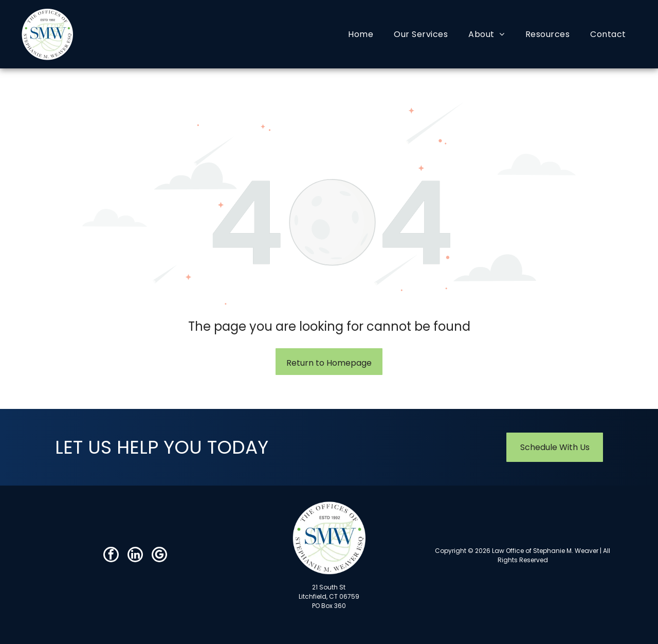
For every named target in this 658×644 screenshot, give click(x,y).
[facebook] (111, 556)
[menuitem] (361, 34)
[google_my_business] (159, 556)
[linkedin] (135, 556)
